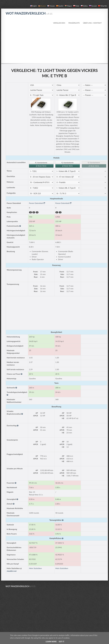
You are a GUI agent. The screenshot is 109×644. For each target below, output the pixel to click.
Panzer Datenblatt (37, 203)
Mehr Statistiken (35, 568)
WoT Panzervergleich (29, 13)
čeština (84, 6)
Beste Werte (41, 166)
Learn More (51, 642)
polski (76, 6)
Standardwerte (41, 163)
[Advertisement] (55, 44)
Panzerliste (74, 23)
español (60, 6)
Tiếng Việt (102, 6)
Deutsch (42, 6)
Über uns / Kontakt (92, 23)
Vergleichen (59, 23)
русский (93, 6)
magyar (68, 6)
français (51, 6)
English (34, 6)
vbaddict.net (12, 571)
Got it (61, 642)
